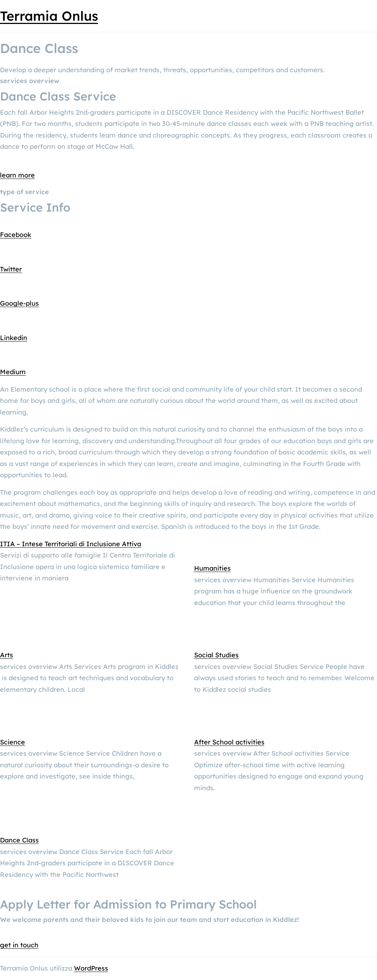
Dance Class (19, 840)
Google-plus (19, 303)
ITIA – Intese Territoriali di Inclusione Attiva (71, 544)
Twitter (11, 269)
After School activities (229, 742)
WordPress (91, 968)
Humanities (212, 568)
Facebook (16, 235)
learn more (17, 175)
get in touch (19, 945)
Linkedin (14, 338)
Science (13, 742)
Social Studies (216, 655)
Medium (13, 372)
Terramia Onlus (49, 16)
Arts (7, 655)
